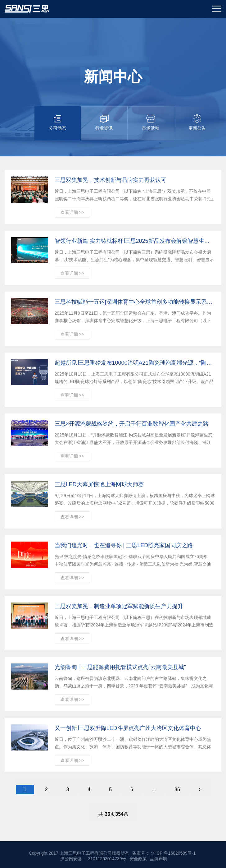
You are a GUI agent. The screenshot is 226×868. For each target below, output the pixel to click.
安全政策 (138, 859)
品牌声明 (159, 859)
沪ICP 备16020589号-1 (174, 853)
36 (177, 790)
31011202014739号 (107, 859)
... (154, 790)
